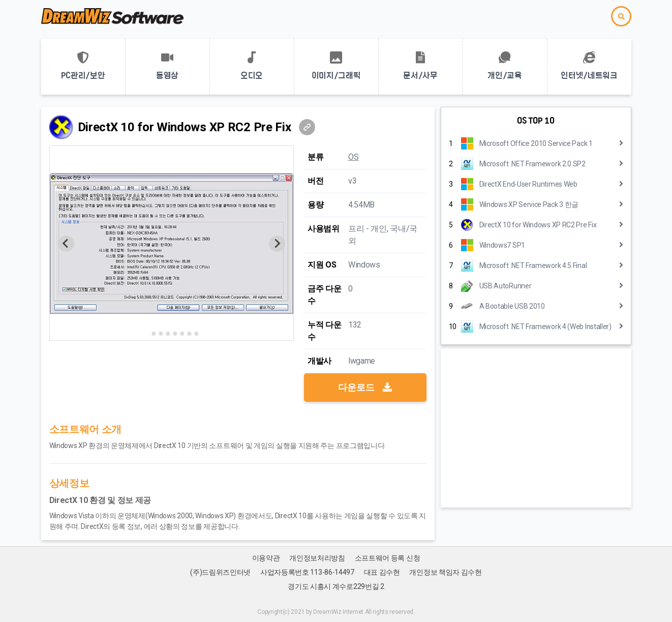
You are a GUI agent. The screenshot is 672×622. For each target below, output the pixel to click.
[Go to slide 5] (175, 334)
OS (353, 157)
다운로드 (365, 387)
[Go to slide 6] (182, 334)
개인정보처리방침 (317, 558)
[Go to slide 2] (154, 334)
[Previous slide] (66, 244)
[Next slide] (277, 244)
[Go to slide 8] (196, 334)
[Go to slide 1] (147, 333)
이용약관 (266, 558)
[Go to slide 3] (161, 334)
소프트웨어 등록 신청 (388, 558)
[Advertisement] (536, 428)
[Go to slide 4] (168, 334)
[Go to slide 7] (189, 334)
